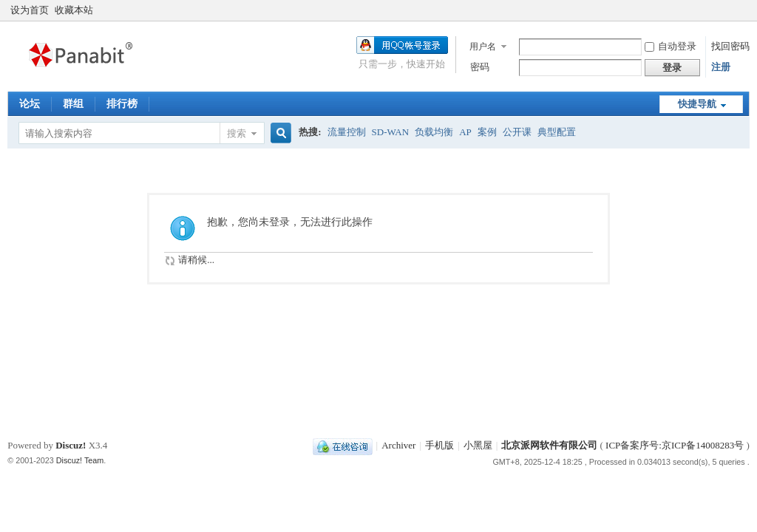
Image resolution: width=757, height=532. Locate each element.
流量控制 (347, 132)
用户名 (483, 47)
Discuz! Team (80, 460)
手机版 (439, 445)
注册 (721, 67)
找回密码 (730, 46)
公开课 (517, 132)
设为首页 (30, 10)
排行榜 (122, 104)
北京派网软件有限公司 (549, 445)
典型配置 (557, 132)
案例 (487, 132)
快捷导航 (697, 104)
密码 (480, 67)
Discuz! (71, 445)
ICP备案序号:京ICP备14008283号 (675, 445)
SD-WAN (391, 132)
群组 (73, 104)
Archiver (398, 445)
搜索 (237, 133)
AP (465, 132)
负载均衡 (434, 132)
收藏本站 (74, 10)
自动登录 (671, 46)
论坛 (30, 104)
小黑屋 (478, 445)
